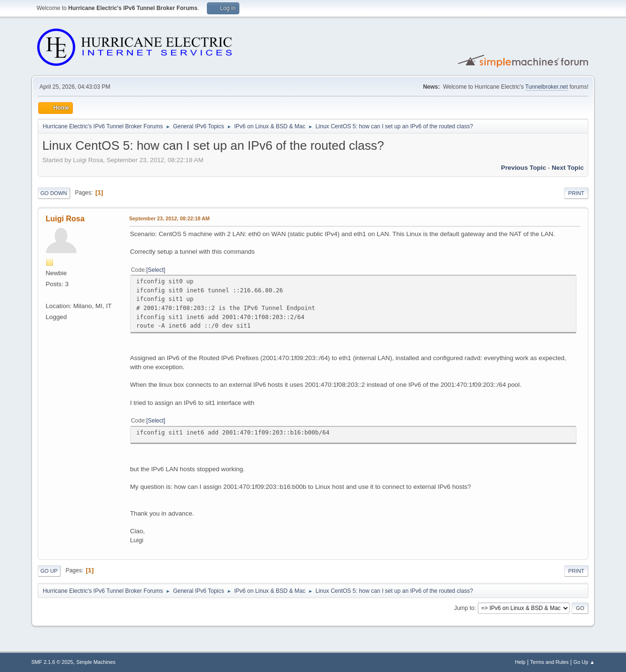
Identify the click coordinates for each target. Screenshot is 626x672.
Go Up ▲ (584, 662)
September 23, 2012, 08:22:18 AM (169, 218)
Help (520, 662)
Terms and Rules (549, 662)
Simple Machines (96, 662)
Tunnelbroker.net (547, 87)
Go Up (49, 571)
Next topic (568, 168)
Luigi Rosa (65, 219)
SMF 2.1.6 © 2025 (52, 662)
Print (576, 193)
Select (156, 270)
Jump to (464, 608)
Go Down (54, 193)
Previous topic (524, 168)
